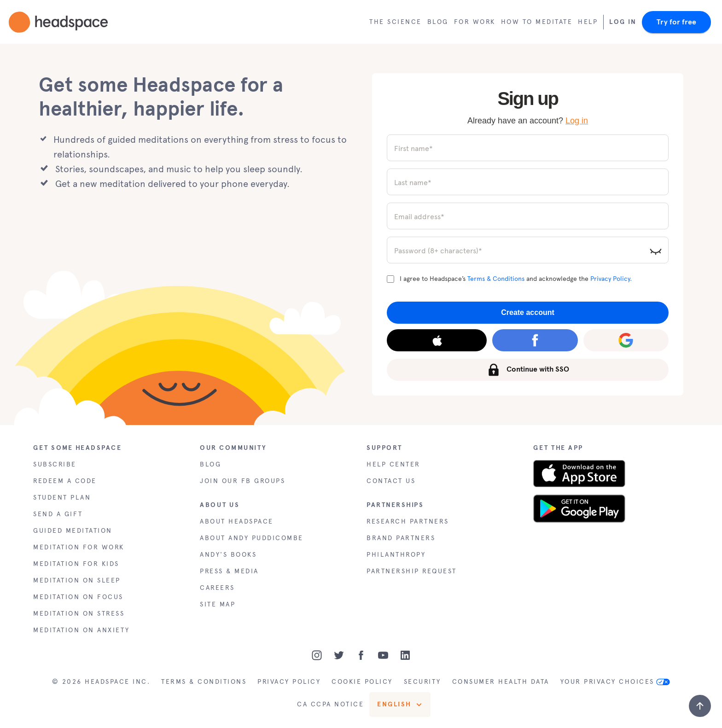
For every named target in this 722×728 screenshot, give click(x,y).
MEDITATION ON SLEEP (77, 580)
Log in (577, 121)
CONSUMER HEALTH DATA (501, 682)
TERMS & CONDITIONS (204, 682)
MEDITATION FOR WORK (79, 547)
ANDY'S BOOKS (228, 555)
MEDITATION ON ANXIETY (82, 630)
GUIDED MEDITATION (73, 531)
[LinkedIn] (405, 655)
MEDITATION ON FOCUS (78, 597)
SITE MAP (218, 604)
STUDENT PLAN (62, 498)
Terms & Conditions (496, 279)
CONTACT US (391, 481)
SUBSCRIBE (55, 464)
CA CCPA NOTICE (330, 704)
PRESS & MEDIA (229, 571)
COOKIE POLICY (362, 682)
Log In (623, 22)
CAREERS (217, 588)
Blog (438, 22)
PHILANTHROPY (396, 555)
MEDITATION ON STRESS (79, 614)
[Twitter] (339, 655)
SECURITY (422, 682)
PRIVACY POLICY (289, 682)
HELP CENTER (393, 464)
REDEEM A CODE (65, 481)
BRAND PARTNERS (401, 538)
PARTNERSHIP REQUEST (412, 571)
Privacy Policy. (611, 279)
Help (588, 22)
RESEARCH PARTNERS (408, 521)
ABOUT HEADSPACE (237, 521)
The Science (396, 22)
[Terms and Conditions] (390, 279)
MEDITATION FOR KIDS (76, 564)
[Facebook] (361, 655)
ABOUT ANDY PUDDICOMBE (252, 538)
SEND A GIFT (58, 514)
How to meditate (537, 22)
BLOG (210, 464)
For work (475, 22)
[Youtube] (383, 655)
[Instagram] (317, 655)
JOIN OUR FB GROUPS (242, 481)
